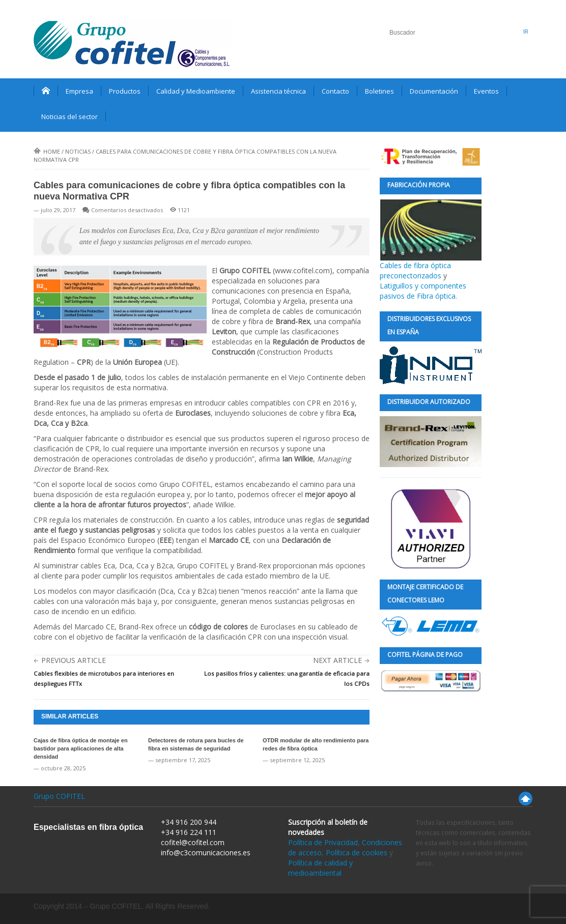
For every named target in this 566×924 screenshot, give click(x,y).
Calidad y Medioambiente (196, 91)
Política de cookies (357, 853)
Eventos (486, 91)
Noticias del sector (69, 117)
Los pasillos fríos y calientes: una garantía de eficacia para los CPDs (287, 678)
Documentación (434, 91)
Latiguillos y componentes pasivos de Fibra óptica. (423, 291)
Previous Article (74, 660)
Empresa (79, 91)
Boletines (379, 91)
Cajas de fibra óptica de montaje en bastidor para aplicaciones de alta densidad (81, 748)
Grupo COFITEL (59, 796)
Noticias (78, 151)
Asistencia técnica (278, 91)
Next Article (337, 660)
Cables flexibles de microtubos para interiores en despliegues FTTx (104, 678)
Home (47, 151)
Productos (125, 91)
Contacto (335, 91)
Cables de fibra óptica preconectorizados (431, 240)
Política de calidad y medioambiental (320, 868)
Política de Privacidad (323, 842)
